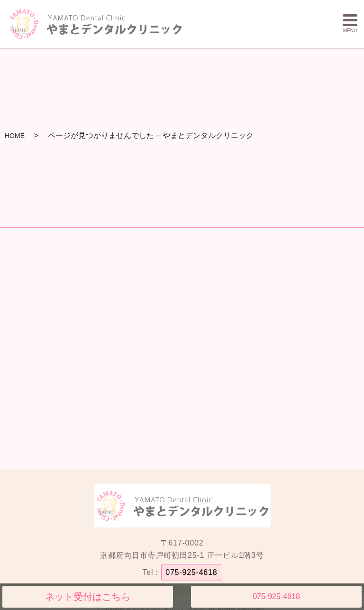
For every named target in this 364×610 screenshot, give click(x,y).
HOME (15, 136)
